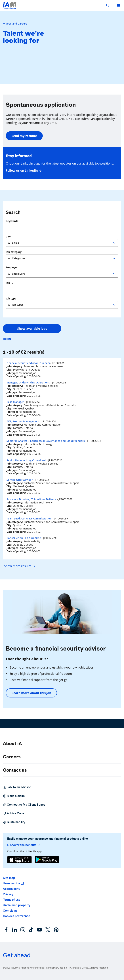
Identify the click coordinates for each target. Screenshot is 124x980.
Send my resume (24, 136)
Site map (9, 878)
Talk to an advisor (17, 787)
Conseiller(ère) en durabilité (24, 538)
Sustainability (14, 822)
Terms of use (12, 900)
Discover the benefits (24, 845)
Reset (7, 339)
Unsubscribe (11, 883)
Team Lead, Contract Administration (29, 518)
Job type (11, 299)
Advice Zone (13, 813)
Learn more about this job (31, 693)
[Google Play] (47, 860)
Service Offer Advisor (20, 480)
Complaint (10, 911)
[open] (119, 5)
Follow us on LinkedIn (23, 171)
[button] (108, 5)
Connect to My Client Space (24, 805)
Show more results (19, 566)
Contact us (15, 770)
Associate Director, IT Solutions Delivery (31, 499)
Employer (12, 267)
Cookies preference (16, 916)
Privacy (8, 894)
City (8, 237)
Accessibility (11, 889)
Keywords (12, 221)
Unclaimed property (17, 905)
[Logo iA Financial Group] (10, 8)
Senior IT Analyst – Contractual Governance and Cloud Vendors (46, 441)
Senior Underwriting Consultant (26, 460)
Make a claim (14, 796)
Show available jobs (32, 328)
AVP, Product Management (23, 421)
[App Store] (19, 860)
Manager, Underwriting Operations (28, 382)
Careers (12, 757)
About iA (12, 743)
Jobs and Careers (15, 24)
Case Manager (15, 402)
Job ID (10, 283)
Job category (14, 252)
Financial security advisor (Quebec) (28, 363)
